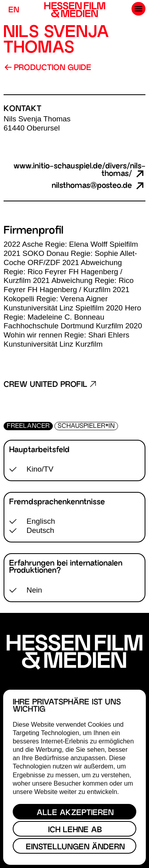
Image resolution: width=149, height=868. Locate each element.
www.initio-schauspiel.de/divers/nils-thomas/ (79, 170)
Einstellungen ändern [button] (75, 848)
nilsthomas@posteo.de (99, 186)
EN (14, 11)
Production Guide (48, 68)
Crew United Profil (50, 385)
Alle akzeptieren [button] (75, 813)
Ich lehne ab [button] (75, 830)
